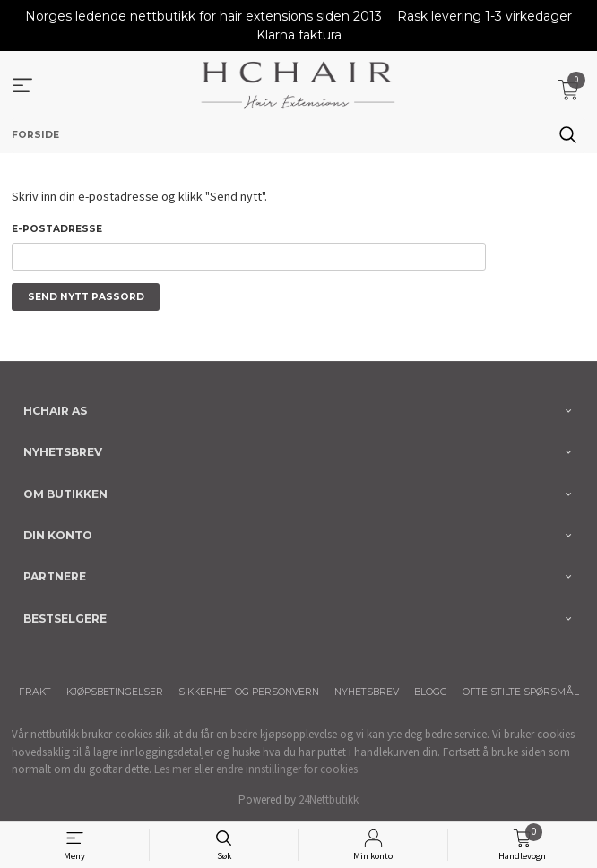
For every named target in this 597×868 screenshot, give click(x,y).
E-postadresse (57, 229)
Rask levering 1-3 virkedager (485, 16)
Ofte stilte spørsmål (521, 692)
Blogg (431, 692)
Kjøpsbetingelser (115, 692)
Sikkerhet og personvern (249, 692)
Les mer (173, 769)
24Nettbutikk (329, 799)
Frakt (35, 692)
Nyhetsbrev (367, 692)
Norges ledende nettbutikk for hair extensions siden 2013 (203, 16)
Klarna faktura (299, 35)
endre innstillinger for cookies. (288, 769)
